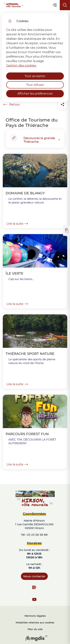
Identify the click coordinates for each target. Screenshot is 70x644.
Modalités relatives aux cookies (35, 622)
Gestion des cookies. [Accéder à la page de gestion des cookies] (21, 65)
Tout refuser (35, 85)
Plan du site (35, 629)
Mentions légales (35, 616)
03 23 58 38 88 (37, 535)
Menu (55, 5)
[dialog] (35, 57)
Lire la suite (17, 224)
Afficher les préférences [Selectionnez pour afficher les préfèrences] (35, 94)
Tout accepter (35, 76)
